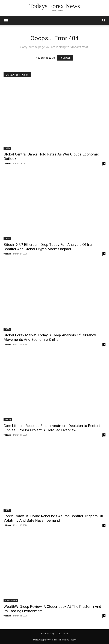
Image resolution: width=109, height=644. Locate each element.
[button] (104, 21)
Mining (8, 420)
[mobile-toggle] (6, 21)
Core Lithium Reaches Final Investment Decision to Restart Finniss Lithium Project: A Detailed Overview (52, 428)
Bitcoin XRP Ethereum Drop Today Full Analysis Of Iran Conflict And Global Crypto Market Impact (48, 247)
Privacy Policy (48, 633)
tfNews (7, 163)
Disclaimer (63, 633)
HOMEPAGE (65, 58)
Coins (7, 239)
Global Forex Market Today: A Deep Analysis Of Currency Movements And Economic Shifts (50, 337)
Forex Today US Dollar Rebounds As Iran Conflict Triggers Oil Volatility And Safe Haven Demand (53, 518)
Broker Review (11, 601)
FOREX (7, 148)
